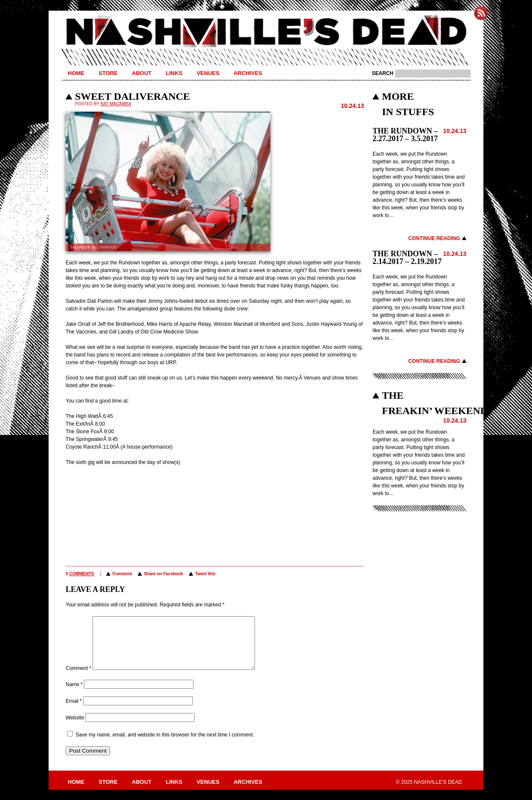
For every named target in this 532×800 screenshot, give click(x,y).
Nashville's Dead (266, 32)
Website (75, 728)
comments (81, 574)
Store (108, 73)
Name (74, 695)
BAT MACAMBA (116, 104)
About (142, 73)
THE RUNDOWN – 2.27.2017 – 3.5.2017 (405, 135)
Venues (208, 73)
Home (76, 73)
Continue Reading (434, 238)
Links (174, 73)
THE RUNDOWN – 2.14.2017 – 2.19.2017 (407, 258)
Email (74, 711)
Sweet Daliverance (133, 96)
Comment (122, 574)
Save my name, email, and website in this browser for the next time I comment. (165, 745)
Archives (248, 73)
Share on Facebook (163, 574)
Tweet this (205, 574)
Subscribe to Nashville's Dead (481, 13)
